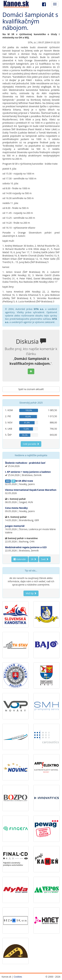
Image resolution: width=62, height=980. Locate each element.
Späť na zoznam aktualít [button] (31, 389)
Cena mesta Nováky (16, 508)
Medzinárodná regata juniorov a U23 (26, 547)
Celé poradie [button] (31, 444)
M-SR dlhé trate (24, 481)
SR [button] (33, 559)
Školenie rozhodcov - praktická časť (25, 463)
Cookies (18, 977)
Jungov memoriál (15, 526)
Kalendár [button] (20, 559)
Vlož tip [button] (31, 593)
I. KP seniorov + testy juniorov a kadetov (28, 472)
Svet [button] (45, 559)
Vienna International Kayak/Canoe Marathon (31, 490)
